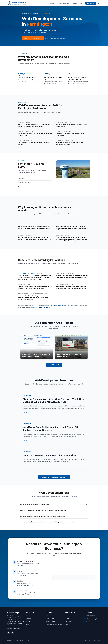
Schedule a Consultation (33, 38)
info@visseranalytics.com (25, 585)
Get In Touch (91, 3)
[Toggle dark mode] (99, 3)
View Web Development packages (56, 38)
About (60, 3)
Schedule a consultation (58, 305)
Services (53, 3)
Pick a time (21, 566)
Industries (67, 3)
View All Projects (54, 365)
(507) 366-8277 (22, 575)
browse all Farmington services (40, 307)
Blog (82, 3)
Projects (75, 3)
